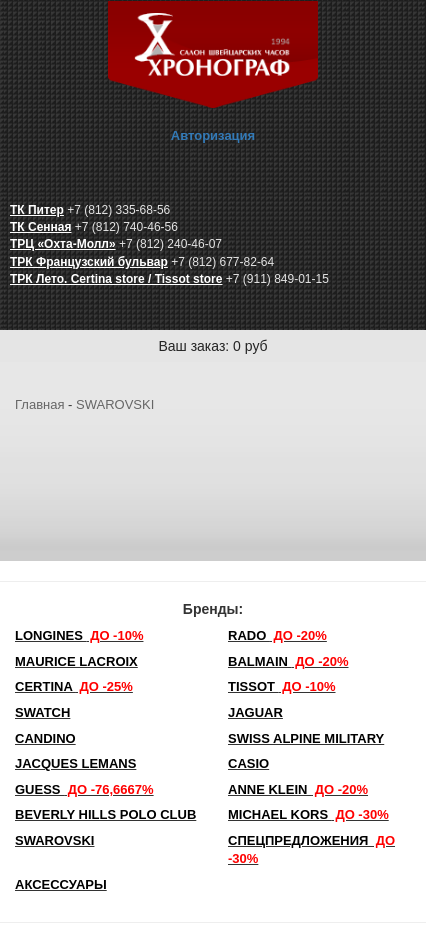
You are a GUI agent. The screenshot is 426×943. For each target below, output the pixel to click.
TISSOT (282, 686)
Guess (84, 789)
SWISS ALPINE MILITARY (306, 738)
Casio (248, 763)
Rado (277, 635)
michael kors (308, 814)
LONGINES (79, 635)
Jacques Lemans (75, 763)
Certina (74, 686)
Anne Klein (298, 789)
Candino (45, 738)
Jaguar (255, 712)
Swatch (42, 712)
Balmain (288, 661)
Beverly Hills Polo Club (105, 814)
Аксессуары (61, 884)
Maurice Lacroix (76, 661)
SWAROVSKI (115, 404)
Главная (39, 404)
